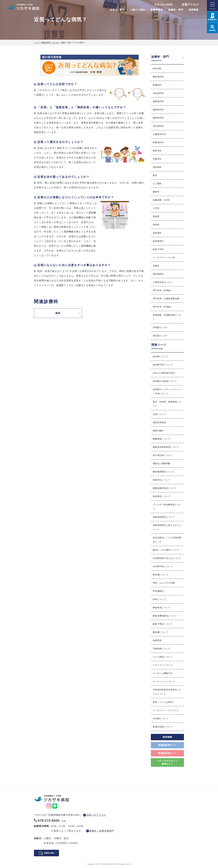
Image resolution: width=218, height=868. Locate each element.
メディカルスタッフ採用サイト (167, 762)
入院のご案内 (138, 10)
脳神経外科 (158, 118)
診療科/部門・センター (50, 43)
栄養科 (156, 266)
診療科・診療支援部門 (102, 831)
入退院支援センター (163, 282)
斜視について (159, 599)
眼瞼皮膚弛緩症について (165, 616)
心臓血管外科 (159, 134)
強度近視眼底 (159, 422)
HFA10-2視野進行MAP (164, 373)
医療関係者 (157, 10)
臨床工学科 (158, 249)
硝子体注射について (163, 455)
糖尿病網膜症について (164, 472)
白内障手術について (163, 566)
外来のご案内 (117, 10)
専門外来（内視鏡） (163, 290)
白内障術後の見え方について (167, 558)
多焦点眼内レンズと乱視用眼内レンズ (167, 540)
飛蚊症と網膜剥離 (162, 463)
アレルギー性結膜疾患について (167, 507)
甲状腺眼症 (158, 591)
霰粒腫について (160, 632)
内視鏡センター (160, 327)
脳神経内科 (158, 110)
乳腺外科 (157, 159)
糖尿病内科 (158, 77)
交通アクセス (190, 5)
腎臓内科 (157, 85)
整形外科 (157, 151)
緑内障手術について (163, 365)
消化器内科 (158, 93)
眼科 (63, 43)
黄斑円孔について (162, 480)
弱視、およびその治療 (164, 583)
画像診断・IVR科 (161, 200)
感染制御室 (158, 274)
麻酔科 (156, 192)
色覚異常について (162, 496)
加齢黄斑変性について (164, 517)
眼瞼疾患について (162, 607)
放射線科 (157, 233)
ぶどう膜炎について (163, 657)
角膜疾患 (157, 640)
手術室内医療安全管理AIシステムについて (167, 692)
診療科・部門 (176, 10)
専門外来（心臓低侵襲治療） (167, 299)
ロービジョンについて (164, 681)
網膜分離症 (158, 431)
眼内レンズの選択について (166, 550)
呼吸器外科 (158, 142)
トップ (37, 43)
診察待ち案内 (49, 853)
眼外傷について (160, 575)
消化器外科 (158, 126)
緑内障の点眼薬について (165, 381)
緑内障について (160, 356)
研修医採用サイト (167, 745)
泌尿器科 (157, 167)
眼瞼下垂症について (163, 624)
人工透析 (157, 184)
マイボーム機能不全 (163, 673)
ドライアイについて (163, 665)
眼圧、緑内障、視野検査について (167, 404)
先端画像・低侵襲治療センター (167, 317)
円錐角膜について (162, 649)
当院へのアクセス (96, 815)
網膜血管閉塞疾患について (166, 447)
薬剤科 (156, 225)
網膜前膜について (162, 439)
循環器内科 (158, 101)
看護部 (156, 216)
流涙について (159, 414)
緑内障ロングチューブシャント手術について (167, 391)
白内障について (160, 718)
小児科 (156, 208)
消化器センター (160, 336)
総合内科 (157, 68)
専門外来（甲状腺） (163, 307)
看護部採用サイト (167, 753)
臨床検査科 (158, 241)
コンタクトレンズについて (166, 710)
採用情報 (194, 10)
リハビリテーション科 (164, 257)
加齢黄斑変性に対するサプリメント (167, 527)
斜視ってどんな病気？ (164, 702)
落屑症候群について (163, 727)
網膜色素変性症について (165, 488)
